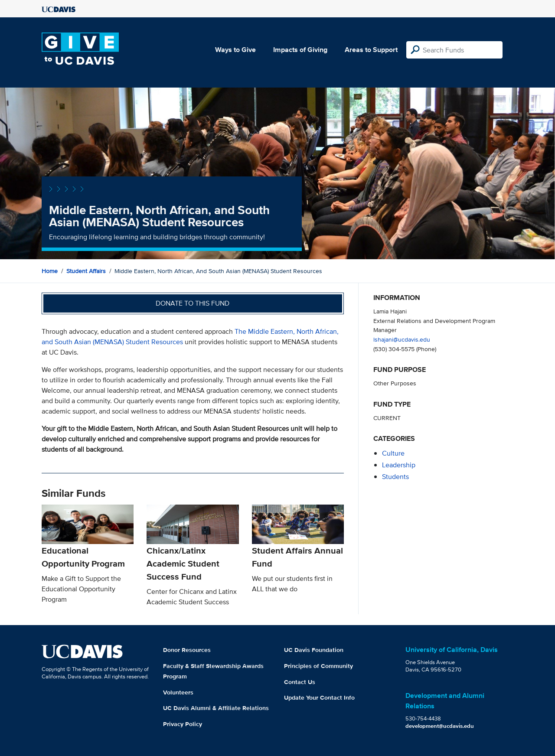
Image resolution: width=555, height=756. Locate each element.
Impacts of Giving (300, 50)
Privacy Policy (183, 724)
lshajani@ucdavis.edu (402, 339)
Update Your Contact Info (319, 697)
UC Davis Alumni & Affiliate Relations (216, 708)
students (395, 477)
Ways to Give (235, 50)
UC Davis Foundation (314, 650)
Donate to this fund (193, 303)
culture (393, 453)
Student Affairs (86, 271)
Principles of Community (318, 666)
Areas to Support (371, 50)
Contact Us (300, 682)
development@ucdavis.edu (440, 726)
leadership (399, 465)
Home (50, 271)
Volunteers (178, 692)
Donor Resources (187, 650)
